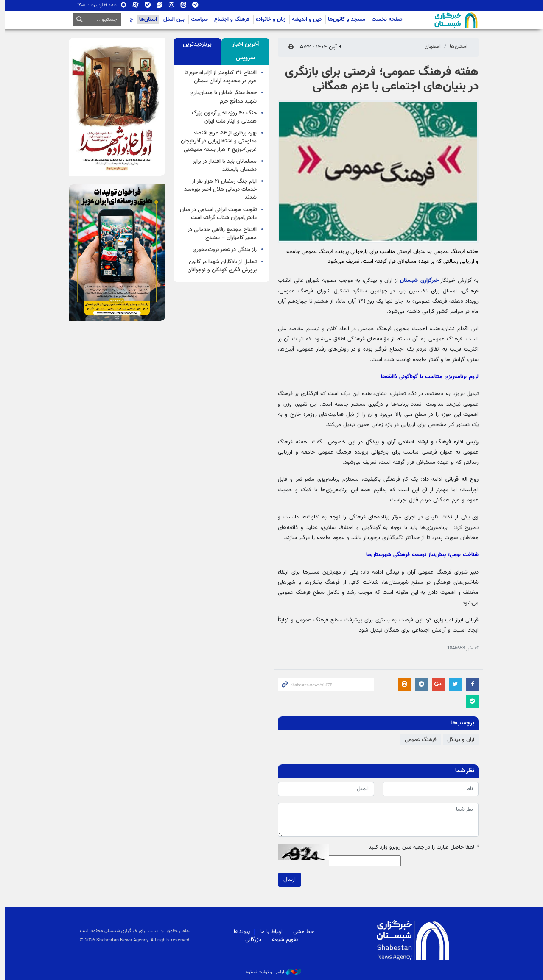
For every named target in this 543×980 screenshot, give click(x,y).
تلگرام (193, 5)
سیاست (197, 19)
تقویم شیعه (283, 940)
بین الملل (172, 19)
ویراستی (157, 5)
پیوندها (240, 932)
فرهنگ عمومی (418, 740)
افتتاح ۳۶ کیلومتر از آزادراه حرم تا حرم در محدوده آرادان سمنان (218, 77)
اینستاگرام (169, 5)
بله (145, 5)
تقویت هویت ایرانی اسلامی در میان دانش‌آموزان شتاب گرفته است (216, 214)
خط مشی (301, 932)
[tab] (243, 51)
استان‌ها (146, 19)
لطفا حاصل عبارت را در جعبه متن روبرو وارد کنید (421, 848)
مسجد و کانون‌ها (344, 19)
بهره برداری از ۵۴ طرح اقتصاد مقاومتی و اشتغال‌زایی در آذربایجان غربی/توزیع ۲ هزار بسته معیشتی (217, 141)
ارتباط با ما (269, 932)
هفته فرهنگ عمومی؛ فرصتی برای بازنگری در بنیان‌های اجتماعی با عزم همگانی (380, 79)
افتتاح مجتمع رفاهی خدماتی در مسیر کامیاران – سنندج (220, 234)
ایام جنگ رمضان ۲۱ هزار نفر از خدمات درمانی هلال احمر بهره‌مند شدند (218, 189)
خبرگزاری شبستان (417, 281)
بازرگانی (251, 940)
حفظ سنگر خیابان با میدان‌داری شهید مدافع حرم (221, 97)
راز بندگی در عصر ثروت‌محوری (223, 250)
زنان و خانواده (269, 19)
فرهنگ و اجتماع (230, 19)
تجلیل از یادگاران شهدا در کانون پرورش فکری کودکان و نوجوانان (220, 266)
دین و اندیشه (305, 19)
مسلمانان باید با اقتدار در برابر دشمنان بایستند (223, 166)
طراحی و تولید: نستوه (271, 972)
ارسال (287, 880)
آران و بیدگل (459, 740)
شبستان (430, 20)
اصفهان (431, 47)
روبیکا (121, 5)
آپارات (133, 5)
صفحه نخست (385, 19)
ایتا (181, 5)
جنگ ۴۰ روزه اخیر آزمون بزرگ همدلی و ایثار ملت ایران (222, 117)
